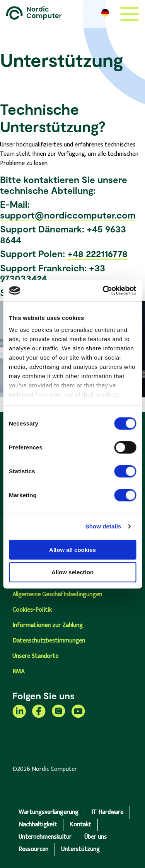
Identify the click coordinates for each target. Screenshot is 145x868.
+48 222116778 (97, 253)
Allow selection (72, 572)
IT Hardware (107, 812)
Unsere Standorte (35, 656)
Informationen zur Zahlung (48, 625)
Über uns (96, 837)
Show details (103, 526)
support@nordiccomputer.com (68, 215)
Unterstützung (80, 849)
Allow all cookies (72, 549)
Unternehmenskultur (45, 837)
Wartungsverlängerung (49, 812)
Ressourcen (33, 849)
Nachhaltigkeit (38, 825)
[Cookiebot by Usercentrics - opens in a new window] (103, 291)
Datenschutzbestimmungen (49, 641)
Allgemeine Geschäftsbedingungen (57, 595)
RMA (18, 672)
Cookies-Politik (32, 610)
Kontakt (80, 825)
